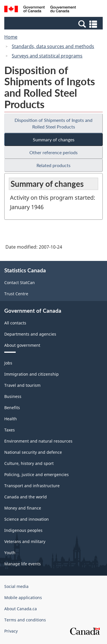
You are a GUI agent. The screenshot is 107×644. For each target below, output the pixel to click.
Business (13, 396)
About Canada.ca (21, 609)
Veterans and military (25, 541)
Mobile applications (23, 598)
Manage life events (23, 564)
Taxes (10, 430)
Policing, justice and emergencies (37, 474)
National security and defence (33, 452)
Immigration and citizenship (32, 374)
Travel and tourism (22, 385)
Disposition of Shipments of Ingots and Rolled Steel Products (53, 123)
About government (22, 345)
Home (11, 37)
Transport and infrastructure (32, 486)
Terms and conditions (25, 620)
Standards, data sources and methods (53, 46)
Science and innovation (27, 519)
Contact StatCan (20, 283)
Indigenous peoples (23, 530)
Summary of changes (54, 139)
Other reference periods (53, 152)
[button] (54, 24)
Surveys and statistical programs (47, 56)
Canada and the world (26, 497)
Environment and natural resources (38, 441)
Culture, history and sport (29, 463)
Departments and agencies (30, 334)
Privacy (11, 631)
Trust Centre (16, 294)
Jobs (8, 363)
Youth (10, 553)
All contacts (15, 323)
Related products (53, 165)
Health (11, 419)
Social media (16, 586)
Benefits (12, 408)
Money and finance (23, 508)
